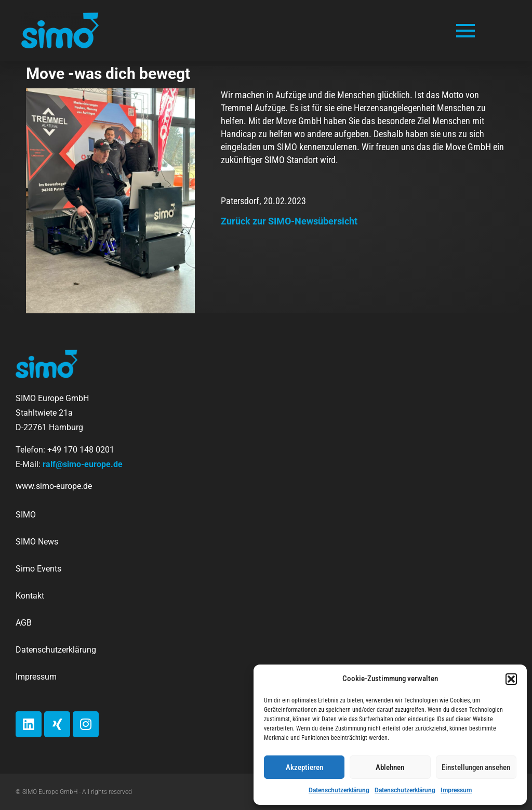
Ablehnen (390, 767)
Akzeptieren (304, 767)
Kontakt (30, 596)
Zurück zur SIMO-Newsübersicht (289, 221)
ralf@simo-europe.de (83, 464)
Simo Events (38, 569)
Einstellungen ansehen (476, 767)
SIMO (26, 515)
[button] (511, 679)
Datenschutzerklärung (339, 790)
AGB (24, 623)
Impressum (456, 790)
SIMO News (37, 542)
